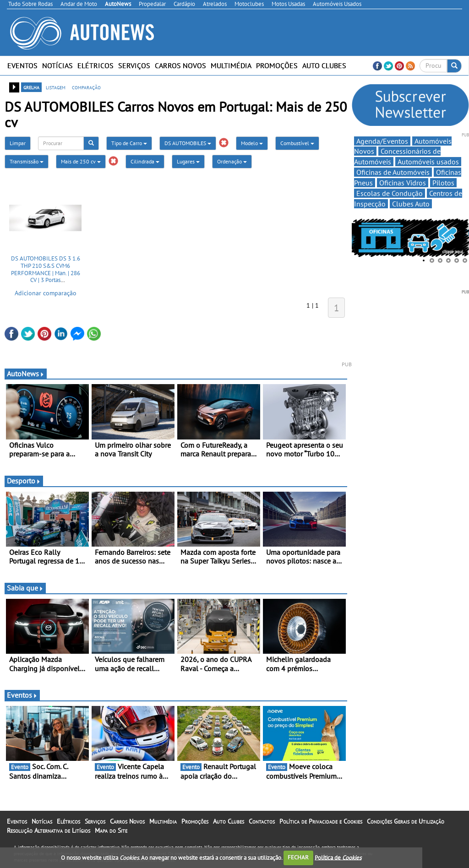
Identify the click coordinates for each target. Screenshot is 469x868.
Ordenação (232, 161)
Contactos (262, 821)
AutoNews (26, 374)
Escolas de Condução (390, 193)
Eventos (22, 65)
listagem (56, 87)
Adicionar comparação (46, 293)
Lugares (188, 161)
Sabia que (25, 588)
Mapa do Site (111, 830)
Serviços (134, 65)
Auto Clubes (324, 65)
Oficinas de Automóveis (393, 172)
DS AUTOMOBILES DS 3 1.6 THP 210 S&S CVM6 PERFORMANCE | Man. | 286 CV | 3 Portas (46, 269)
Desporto (24, 481)
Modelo (252, 143)
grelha (31, 87)
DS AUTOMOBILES (188, 143)
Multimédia (231, 65)
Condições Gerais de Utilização (406, 821)
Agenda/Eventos (382, 141)
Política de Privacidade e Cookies (321, 821)
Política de (338, 857)
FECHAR (298, 857)
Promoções (277, 65)
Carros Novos (180, 65)
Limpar (18, 143)
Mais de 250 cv (81, 161)
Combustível (297, 143)
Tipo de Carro (129, 143)
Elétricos (95, 65)
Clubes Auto (411, 204)
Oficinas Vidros (403, 183)
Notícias (57, 65)
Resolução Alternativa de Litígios (49, 830)
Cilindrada (145, 161)
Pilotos (443, 183)
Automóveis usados (428, 162)
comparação (86, 87)
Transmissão (27, 161)
